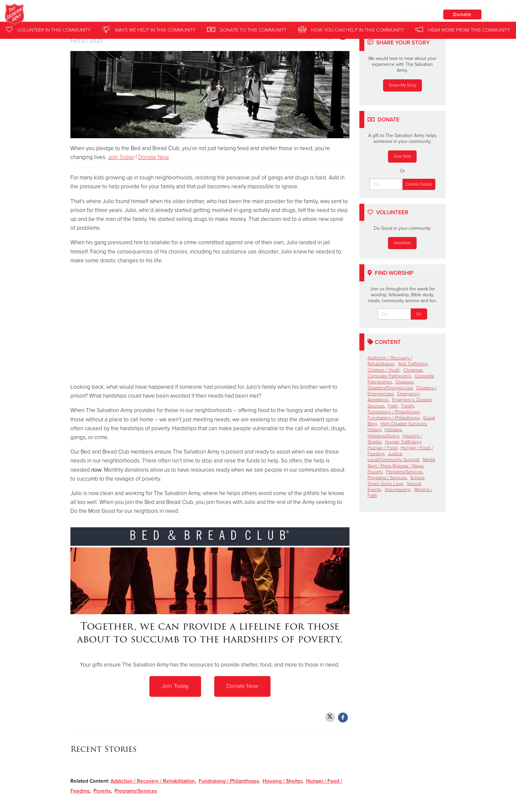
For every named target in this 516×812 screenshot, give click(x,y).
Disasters (404, 382)
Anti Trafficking (413, 364)
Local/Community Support (393, 460)
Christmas (413, 370)
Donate (462, 14)
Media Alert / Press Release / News (401, 463)
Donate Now (154, 157)
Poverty (102, 791)
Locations (412, 14)
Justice (395, 454)
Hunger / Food (382, 448)
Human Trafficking (403, 442)
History (374, 430)
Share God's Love (385, 484)
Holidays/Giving (383, 436)
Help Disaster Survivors (403, 424)
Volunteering (398, 490)
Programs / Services (387, 478)
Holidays (393, 430)
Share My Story (402, 85)
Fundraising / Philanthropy (229, 781)
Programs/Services (136, 791)
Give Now (402, 156)
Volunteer (402, 243)
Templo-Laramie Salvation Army (121, 15)
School (417, 478)
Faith (393, 406)
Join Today (121, 157)
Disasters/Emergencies (390, 388)
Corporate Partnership (389, 376)
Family (408, 406)
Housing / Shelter (282, 781)
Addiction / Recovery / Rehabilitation (153, 781)
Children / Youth (384, 370)
